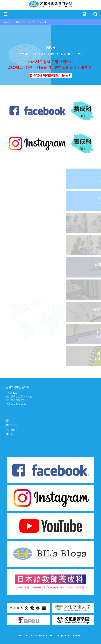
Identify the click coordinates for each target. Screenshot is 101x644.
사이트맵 (10, 434)
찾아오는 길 (12, 425)
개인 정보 (10, 430)
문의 (8, 421)
